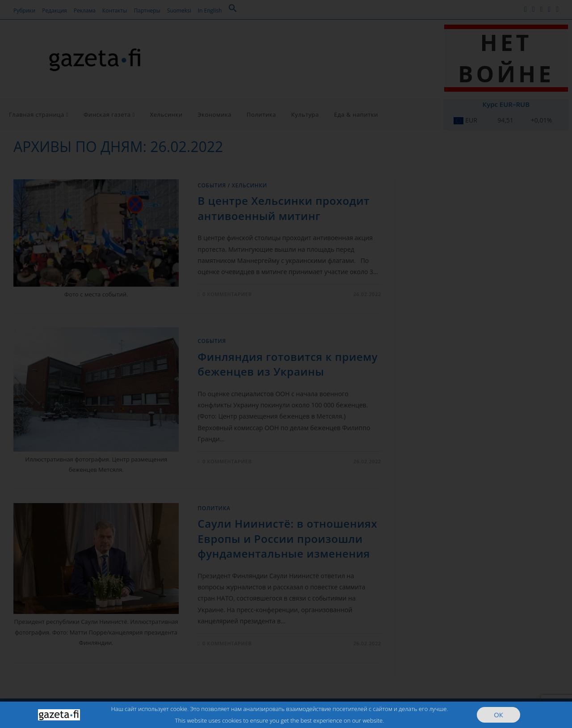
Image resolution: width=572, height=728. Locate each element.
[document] (286, 364)
